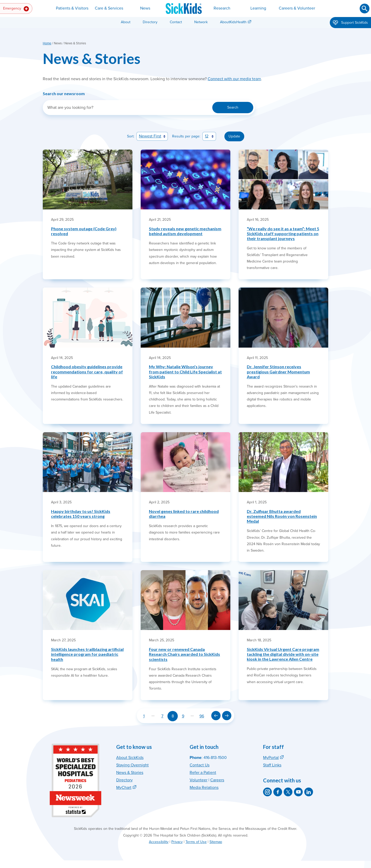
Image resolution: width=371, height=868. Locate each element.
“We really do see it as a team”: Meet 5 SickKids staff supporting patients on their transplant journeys (283, 234)
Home (47, 43)
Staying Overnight (132, 765)
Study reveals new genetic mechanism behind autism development (185, 231)
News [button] (145, 8)
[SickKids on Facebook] (278, 792)
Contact (176, 22)
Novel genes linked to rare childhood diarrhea (184, 514)
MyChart (124, 788)
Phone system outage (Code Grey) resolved (84, 231)
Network (201, 22)
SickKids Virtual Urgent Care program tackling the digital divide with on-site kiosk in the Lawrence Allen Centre (283, 654)
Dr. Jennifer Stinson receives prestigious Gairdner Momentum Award (278, 371)
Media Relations (204, 788)
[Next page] (227, 716)
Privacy (177, 842)
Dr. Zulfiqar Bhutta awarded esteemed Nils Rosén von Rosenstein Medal (282, 516)
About (126, 22)
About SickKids (130, 758)
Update (234, 136)
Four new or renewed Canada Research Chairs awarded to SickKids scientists (184, 654)
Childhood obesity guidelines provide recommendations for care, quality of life (87, 371)
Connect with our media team (234, 79)
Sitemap (216, 842)
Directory (150, 22)
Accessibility (159, 842)
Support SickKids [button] (350, 23)
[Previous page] (216, 716)
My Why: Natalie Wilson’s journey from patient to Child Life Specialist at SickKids (185, 371)
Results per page (186, 136)
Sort (130, 136)
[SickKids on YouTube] (298, 792)
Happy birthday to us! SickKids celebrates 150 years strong (81, 514)
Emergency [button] (16, 9)
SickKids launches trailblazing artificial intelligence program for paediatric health (87, 654)
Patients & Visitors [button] (72, 8)
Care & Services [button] (109, 8)
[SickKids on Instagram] (267, 792)
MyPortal (271, 758)
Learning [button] (258, 8)
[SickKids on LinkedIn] (309, 792)
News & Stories (130, 773)
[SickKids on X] (288, 792)
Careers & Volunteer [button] (297, 8)
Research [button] (222, 8)
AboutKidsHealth (233, 22)
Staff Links (272, 765)
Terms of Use (196, 842)
